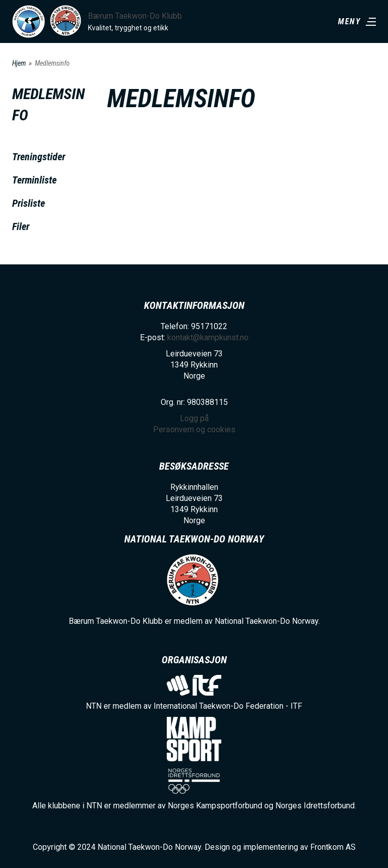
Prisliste (29, 203)
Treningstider (39, 157)
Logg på (194, 418)
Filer (21, 226)
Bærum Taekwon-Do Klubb (135, 16)
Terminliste (34, 180)
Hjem (19, 63)
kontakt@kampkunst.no (208, 337)
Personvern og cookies (194, 429)
